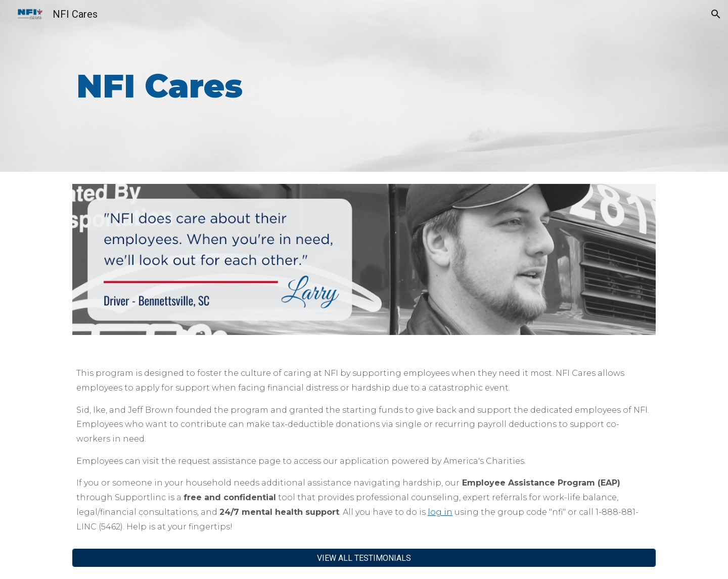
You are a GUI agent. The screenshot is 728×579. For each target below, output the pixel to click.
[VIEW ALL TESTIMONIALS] (364, 558)
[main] (314, 86)
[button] (716, 14)
